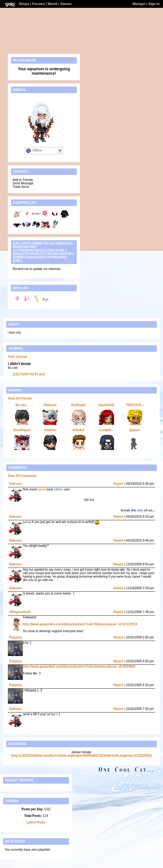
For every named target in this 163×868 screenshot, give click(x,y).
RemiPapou (22, 430)
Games (66, 4)
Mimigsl (139, 4)
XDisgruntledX (20, 612)
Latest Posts (36, 822)
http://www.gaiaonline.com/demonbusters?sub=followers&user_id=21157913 (80, 624)
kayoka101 (107, 405)
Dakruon (50, 405)
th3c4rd (78, 430)
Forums (39, 4)
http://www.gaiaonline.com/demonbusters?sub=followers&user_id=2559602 (79, 667)
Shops (24, 4)
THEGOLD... (135, 405)
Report (118, 484)
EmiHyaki (78, 405)
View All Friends (20, 398)
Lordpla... (107, 430)
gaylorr (135, 430)
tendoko (50, 430)
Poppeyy (16, 637)
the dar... (22, 405)
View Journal (18, 357)
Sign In (154, 4)
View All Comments (22, 476)
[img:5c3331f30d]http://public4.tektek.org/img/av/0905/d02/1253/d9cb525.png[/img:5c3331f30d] (81, 756)
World (53, 4)
